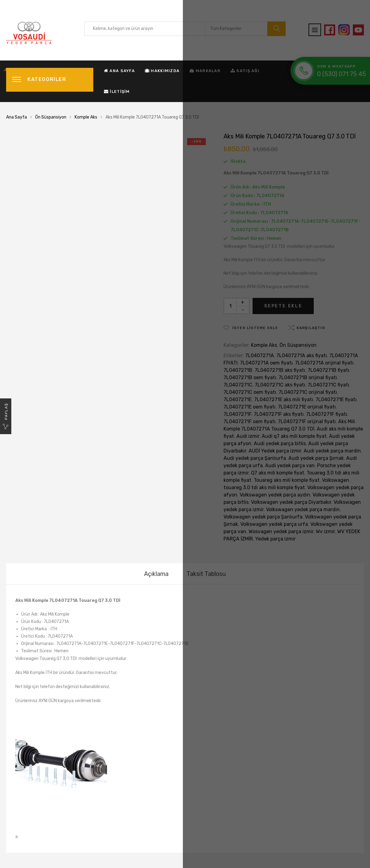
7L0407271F (237, 414)
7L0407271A (260, 355)
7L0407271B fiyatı (328, 370)
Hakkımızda (162, 71)
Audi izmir (248, 436)
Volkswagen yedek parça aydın (275, 495)
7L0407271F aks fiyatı (279, 414)
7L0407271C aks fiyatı (280, 385)
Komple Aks (86, 117)
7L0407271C (238, 385)
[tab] (156, 574)
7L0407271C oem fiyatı (250, 392)
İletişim (117, 92)
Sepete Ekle (283, 306)
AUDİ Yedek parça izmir (275, 451)
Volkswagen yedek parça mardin (303, 509)
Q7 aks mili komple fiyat (278, 473)
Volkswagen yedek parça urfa (274, 524)
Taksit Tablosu (206, 574)
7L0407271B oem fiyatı (250, 377)
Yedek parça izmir (276, 539)
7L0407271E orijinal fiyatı (307, 407)
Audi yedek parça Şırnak (316, 458)
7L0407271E (238, 399)
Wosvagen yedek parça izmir (281, 531)
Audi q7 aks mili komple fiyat (294, 436)
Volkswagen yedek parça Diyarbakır (291, 502)
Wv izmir (325, 531)
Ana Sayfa (119, 71)
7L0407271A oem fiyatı (266, 363)
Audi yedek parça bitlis (280, 443)
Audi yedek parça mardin (332, 451)
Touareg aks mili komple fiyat (287, 480)
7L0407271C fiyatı (328, 385)
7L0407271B (238, 370)
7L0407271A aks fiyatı (302, 355)
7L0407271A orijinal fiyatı (324, 363)
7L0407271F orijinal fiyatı (307, 421)
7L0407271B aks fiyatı (280, 370)
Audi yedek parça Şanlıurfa (255, 458)
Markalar (205, 71)
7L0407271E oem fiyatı (250, 407)
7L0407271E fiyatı (336, 399)
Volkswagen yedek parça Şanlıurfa (263, 517)
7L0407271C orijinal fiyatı (308, 392)
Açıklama (156, 574)
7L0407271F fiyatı (327, 414)
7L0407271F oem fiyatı (250, 421)
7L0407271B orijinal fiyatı (308, 377)
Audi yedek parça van (290, 465)
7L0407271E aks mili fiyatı (284, 399)
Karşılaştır (311, 328)
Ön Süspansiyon (51, 117)
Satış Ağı (245, 71)
